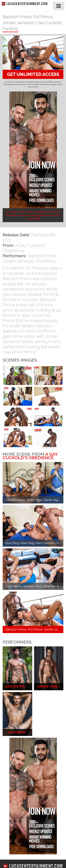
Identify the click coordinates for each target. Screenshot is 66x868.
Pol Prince (46, 261)
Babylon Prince (42, 256)
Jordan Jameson (18, 261)
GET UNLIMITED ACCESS (33, 74)
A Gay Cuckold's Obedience (30, 456)
